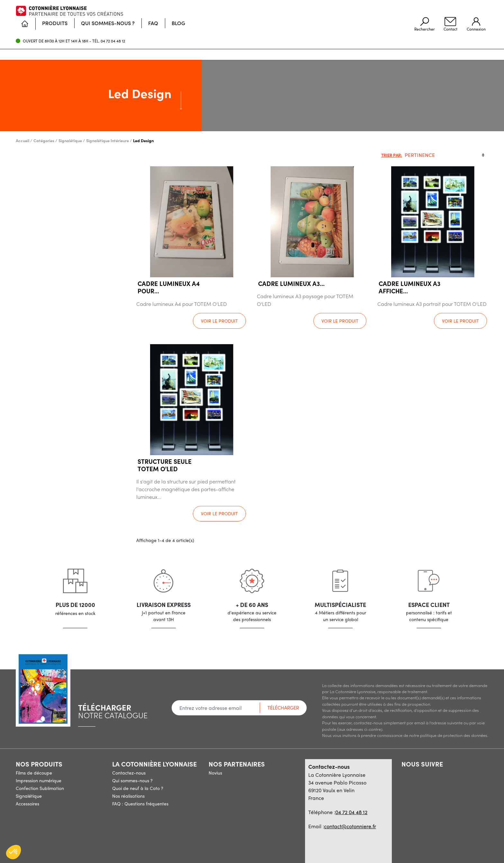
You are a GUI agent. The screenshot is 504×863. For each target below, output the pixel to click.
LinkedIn (442, 772)
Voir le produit (219, 321)
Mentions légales (184, 851)
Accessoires (27, 803)
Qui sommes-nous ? (132, 780)
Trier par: (392, 155)
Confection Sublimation (40, 788)
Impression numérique (39, 780)
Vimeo (429, 772)
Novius (215, 773)
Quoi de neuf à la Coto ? (138, 788)
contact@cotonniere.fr (350, 826)
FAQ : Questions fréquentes (140, 803)
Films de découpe (34, 773)
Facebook (405, 772)
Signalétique (29, 796)
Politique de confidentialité (310, 851)
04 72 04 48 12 (113, 24)
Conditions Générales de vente (243, 851)
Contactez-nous (129, 773)
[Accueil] (174, 46)
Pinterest (417, 772)
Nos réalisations (128, 796)
